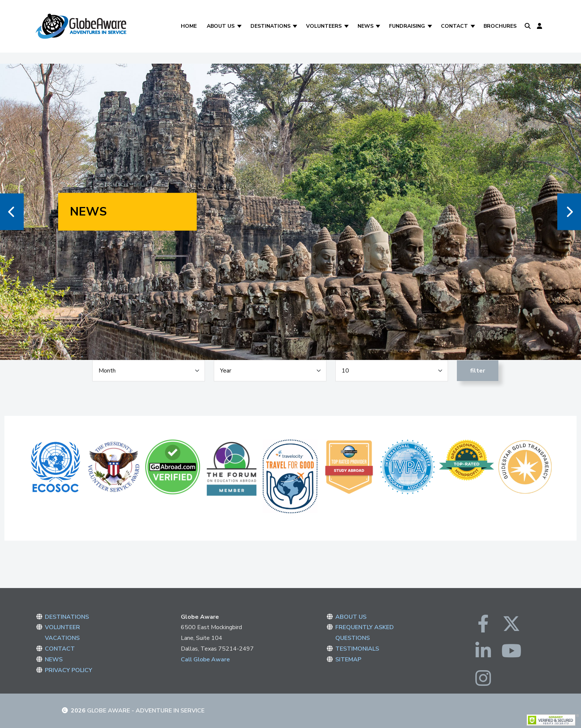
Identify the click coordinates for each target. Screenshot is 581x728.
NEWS (54, 659)
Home (189, 26)
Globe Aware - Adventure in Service (146, 711)
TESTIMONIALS (357, 649)
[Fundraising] (430, 26)
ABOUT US (351, 617)
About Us (221, 26)
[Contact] (473, 26)
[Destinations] (296, 26)
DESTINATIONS (67, 617)
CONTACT (60, 649)
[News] (379, 26)
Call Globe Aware (205, 659)
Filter (478, 371)
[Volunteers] (347, 26)
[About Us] (240, 26)
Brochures (500, 26)
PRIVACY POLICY (69, 670)
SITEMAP (348, 659)
